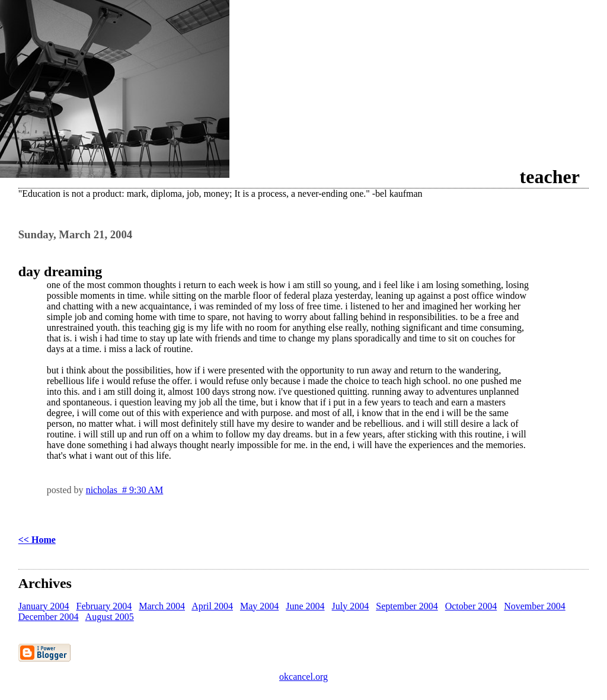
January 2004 (44, 606)
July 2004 (351, 606)
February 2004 (104, 606)
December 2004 (49, 617)
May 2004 (259, 606)
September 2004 (407, 606)
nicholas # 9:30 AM (125, 490)
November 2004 (535, 606)
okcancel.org (303, 677)
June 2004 (305, 606)
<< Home (37, 540)
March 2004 (162, 606)
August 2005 (110, 617)
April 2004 (212, 606)
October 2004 (471, 606)
